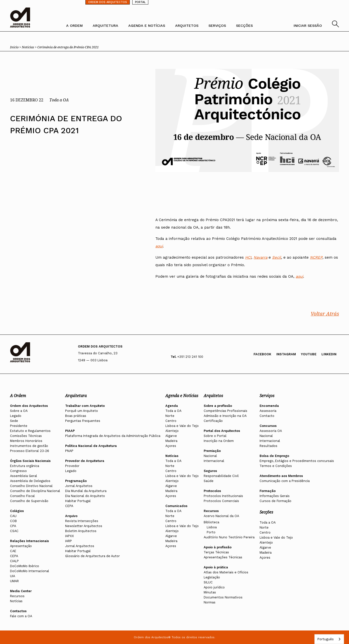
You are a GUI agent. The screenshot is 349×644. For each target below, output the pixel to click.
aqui (159, 246)
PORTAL (140, 2)
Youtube (309, 354)
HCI (248, 258)
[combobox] (329, 639)
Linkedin (329, 354)
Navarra (260, 258)
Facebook (262, 354)
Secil (277, 258)
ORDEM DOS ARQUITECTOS (108, 2)
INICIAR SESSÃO (308, 26)
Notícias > (30, 47)
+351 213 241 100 (190, 357)
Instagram (286, 354)
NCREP (316, 258)
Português (325, 639)
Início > (16, 47)
